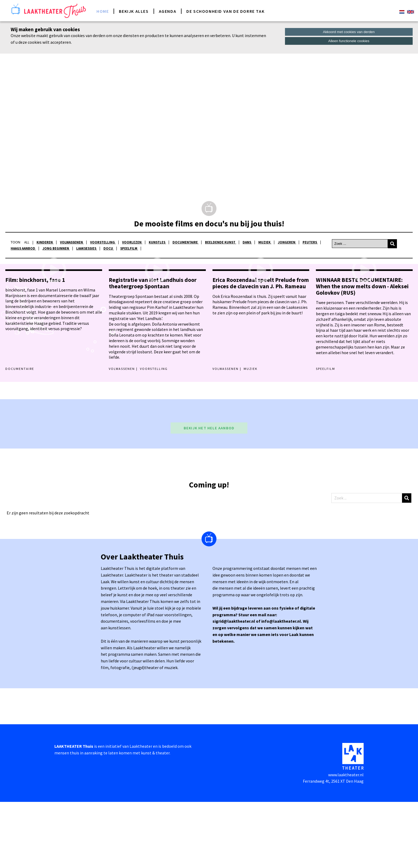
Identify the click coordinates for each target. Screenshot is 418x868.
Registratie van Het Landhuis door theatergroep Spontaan (153, 349)
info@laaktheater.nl (281, 687)
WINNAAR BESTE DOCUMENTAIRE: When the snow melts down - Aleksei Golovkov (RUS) (362, 352)
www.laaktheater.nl (346, 841)
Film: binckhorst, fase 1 (35, 346)
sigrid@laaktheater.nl (234, 687)
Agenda (168, 11)
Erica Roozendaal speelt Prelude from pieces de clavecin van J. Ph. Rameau (261, 349)
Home (103, 11)
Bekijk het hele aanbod (209, 494)
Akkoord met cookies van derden (349, 32)
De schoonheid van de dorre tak (225, 11)
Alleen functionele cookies (349, 41)
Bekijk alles (134, 11)
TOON (15, 242)
